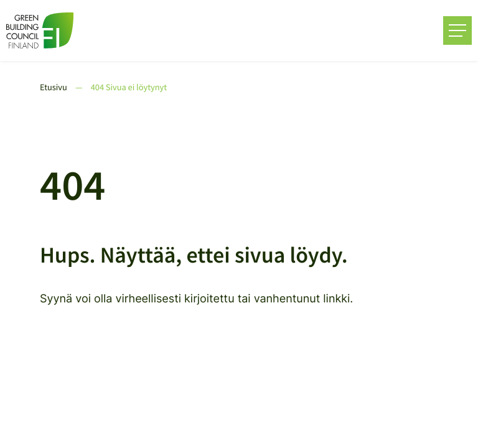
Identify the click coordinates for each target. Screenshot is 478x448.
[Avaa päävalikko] (457, 30)
